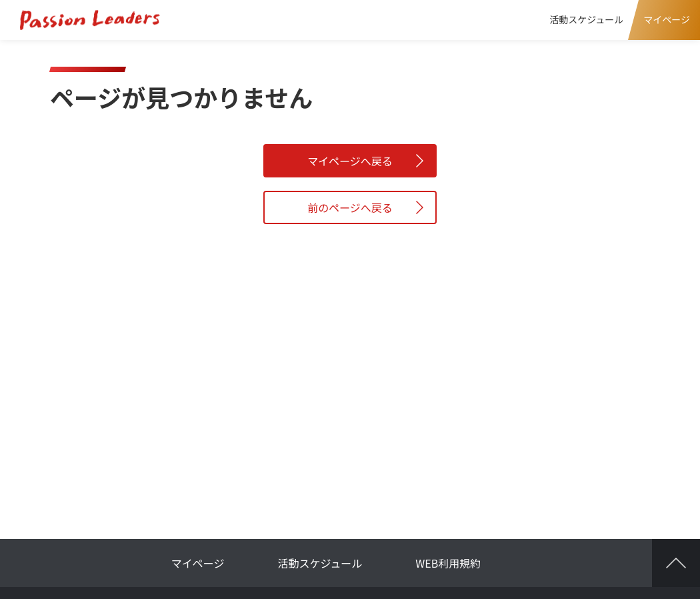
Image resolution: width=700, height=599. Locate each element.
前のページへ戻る (350, 207)
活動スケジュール (586, 19)
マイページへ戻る (350, 161)
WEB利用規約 (448, 563)
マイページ (198, 563)
